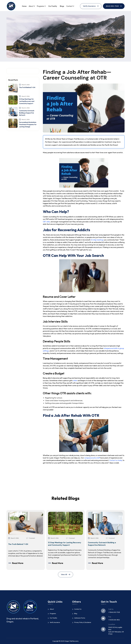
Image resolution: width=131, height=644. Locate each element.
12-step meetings (97, 240)
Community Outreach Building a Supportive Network (27, 113)
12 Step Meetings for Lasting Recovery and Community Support (27, 101)
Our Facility (53, 6)
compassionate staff (92, 458)
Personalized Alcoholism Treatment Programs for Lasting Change (28, 124)
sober (75, 380)
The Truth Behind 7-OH (27, 87)
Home (24, 6)
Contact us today (116, 460)
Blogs (62, 6)
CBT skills (46, 222)
